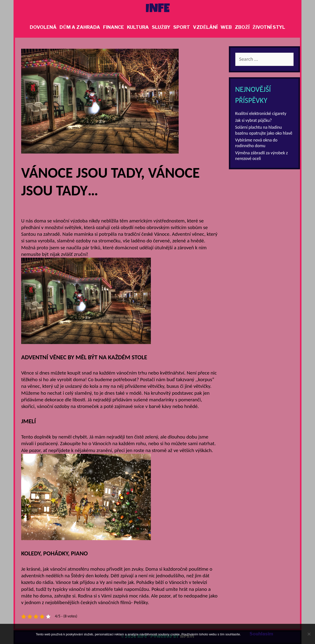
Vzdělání (205, 27)
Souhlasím (261, 634)
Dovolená (43, 27)
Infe (158, 10)
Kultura (138, 27)
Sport (182, 27)
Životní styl (269, 27)
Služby (161, 27)
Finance (114, 27)
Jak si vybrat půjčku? (254, 120)
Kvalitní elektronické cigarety (261, 113)
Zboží (242, 27)
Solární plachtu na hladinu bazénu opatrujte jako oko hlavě (264, 130)
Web (226, 27)
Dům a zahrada (80, 27)
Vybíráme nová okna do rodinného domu (256, 143)
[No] (309, 634)
